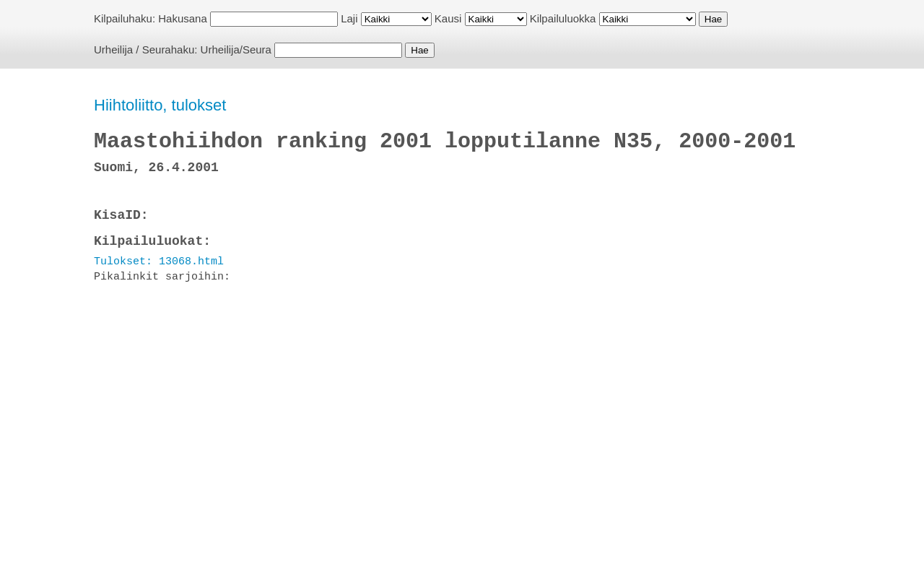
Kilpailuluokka (563, 18)
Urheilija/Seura (236, 49)
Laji (349, 18)
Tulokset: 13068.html (159, 261)
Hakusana (183, 18)
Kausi (448, 18)
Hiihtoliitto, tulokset (160, 105)
